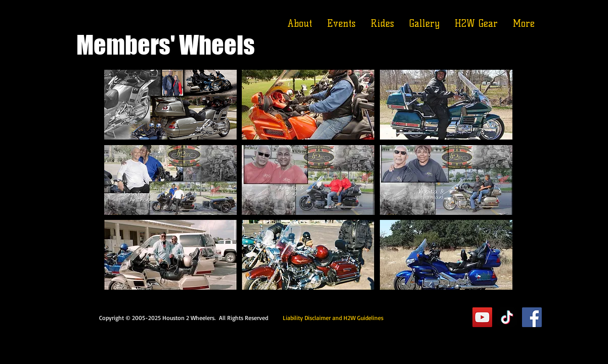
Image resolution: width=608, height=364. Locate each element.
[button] (170, 105)
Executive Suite (425, 317)
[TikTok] (507, 317)
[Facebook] (532, 317)
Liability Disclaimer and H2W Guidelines (333, 318)
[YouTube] (482, 317)
